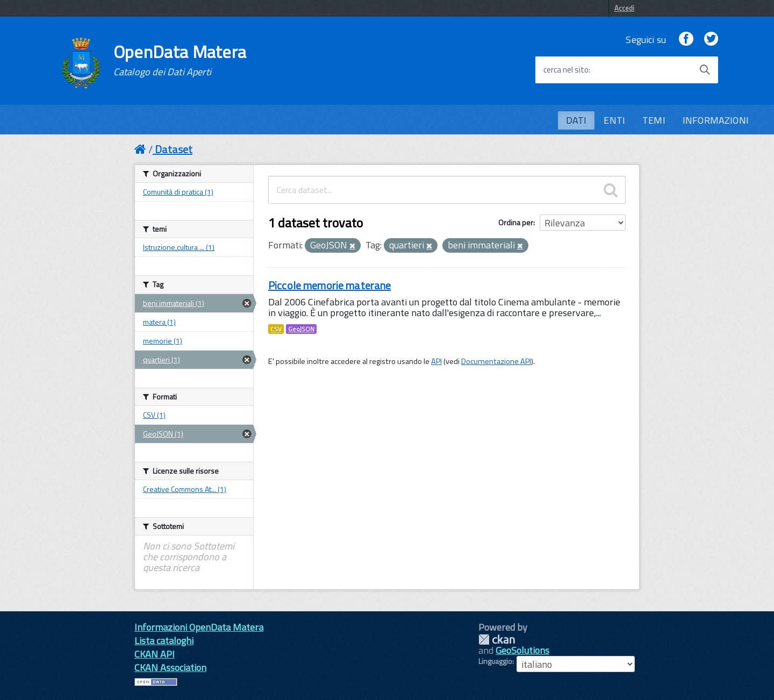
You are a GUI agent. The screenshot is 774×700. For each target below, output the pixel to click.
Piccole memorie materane (329, 285)
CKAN (497, 640)
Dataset (174, 149)
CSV (276, 329)
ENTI (614, 120)
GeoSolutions (522, 650)
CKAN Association (170, 667)
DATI (576, 120)
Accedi (624, 8)
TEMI (654, 120)
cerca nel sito (566, 70)
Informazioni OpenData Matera (199, 627)
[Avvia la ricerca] (705, 70)
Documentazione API (496, 361)
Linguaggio (495, 661)
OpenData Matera (180, 60)
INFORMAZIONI (716, 120)
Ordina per (516, 222)
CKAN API (155, 654)
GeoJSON (301, 329)
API (436, 361)
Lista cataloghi (164, 641)
